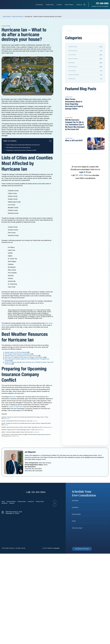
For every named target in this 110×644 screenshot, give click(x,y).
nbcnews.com (36, 432)
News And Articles (17, 16)
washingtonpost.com (48, 427)
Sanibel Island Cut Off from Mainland (16, 352)
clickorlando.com (15, 436)
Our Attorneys (39, 5)
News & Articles (69, 5)
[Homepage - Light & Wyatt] (9, 5)
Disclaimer (5, 503)
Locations (59, 5)
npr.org (6, 425)
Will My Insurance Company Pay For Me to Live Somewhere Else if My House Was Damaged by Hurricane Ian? (75, 125)
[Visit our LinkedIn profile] (55, 505)
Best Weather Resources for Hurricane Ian (18, 148)
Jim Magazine (30, 452)
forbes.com (7, 418)
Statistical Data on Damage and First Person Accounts (22, 356)
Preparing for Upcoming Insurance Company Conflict (21, 150)
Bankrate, (13, 397)
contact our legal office (16, 407)
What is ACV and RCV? (74, 141)
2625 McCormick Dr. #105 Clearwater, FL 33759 (14, 513)
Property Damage (6, 26)
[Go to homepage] (11, 492)
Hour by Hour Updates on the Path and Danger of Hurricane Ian (25, 357)
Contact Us (79, 5)
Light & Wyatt (6, 16)
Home (3, 502)
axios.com (35, 421)
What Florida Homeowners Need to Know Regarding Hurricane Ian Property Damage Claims (74, 104)
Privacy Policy (40, 502)
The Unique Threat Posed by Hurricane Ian (18, 354)
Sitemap (12, 503)
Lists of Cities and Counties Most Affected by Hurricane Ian (23, 145)
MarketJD (57, 548)
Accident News (69, 97)
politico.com (41, 430)
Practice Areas (50, 5)
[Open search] (84, 5)
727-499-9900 (102, 4)
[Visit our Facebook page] (55, 502)
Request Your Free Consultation (100, 6)
